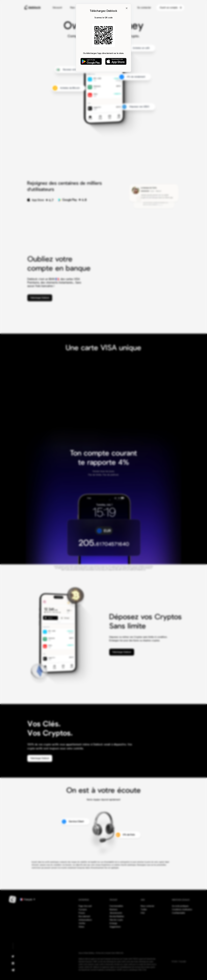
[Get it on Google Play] (91, 61)
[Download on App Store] (116, 61)
